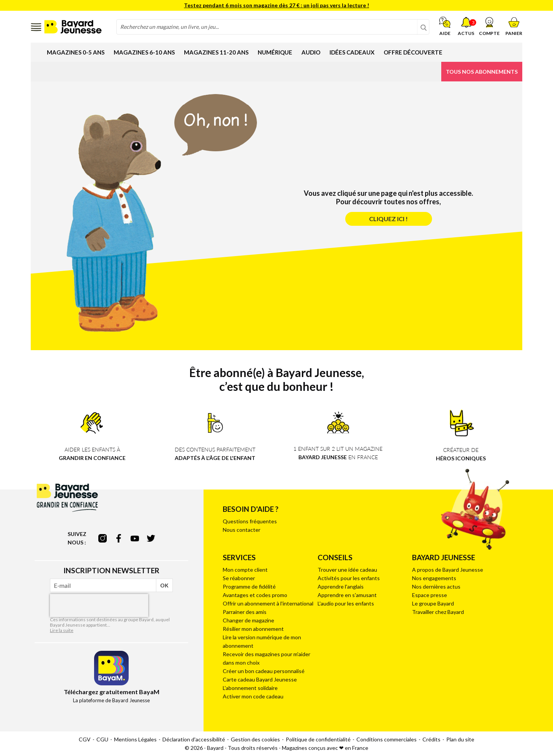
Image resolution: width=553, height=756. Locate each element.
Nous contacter (242, 530)
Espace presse (430, 595)
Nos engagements (434, 578)
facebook (119, 538)
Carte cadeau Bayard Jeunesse (260, 679)
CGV (85, 739)
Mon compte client (245, 570)
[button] (489, 26)
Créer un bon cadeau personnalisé (264, 671)
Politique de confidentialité (318, 739)
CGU (102, 739)
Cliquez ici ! (388, 219)
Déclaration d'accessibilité (194, 739)
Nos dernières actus (436, 586)
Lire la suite (62, 630)
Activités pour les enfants (349, 578)
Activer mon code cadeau (253, 696)
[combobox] (273, 27)
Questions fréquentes (250, 521)
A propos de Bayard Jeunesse (448, 570)
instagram (103, 538)
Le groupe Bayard (433, 603)
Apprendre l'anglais (341, 586)
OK (164, 585)
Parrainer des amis (245, 612)
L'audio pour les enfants (346, 603)
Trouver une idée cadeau (347, 570)
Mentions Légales (135, 739)
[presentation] (99, 605)
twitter (151, 538)
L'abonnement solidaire (250, 688)
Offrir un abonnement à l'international (268, 603)
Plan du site (460, 739)
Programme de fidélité (249, 586)
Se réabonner (239, 578)
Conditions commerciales (387, 739)
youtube (135, 538)
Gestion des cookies (255, 739)
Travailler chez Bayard (438, 612)
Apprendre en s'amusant (347, 595)
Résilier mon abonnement (253, 629)
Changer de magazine (248, 620)
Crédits (431, 739)
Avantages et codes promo (255, 595)
